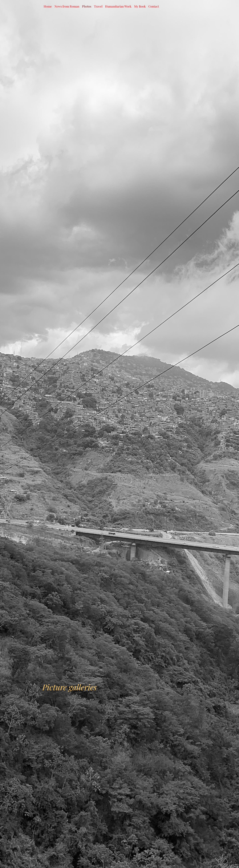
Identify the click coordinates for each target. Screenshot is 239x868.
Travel (98, 6)
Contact (154, 6)
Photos (87, 6)
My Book (140, 6)
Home (48, 6)
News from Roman (67, 6)
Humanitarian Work (118, 6)
